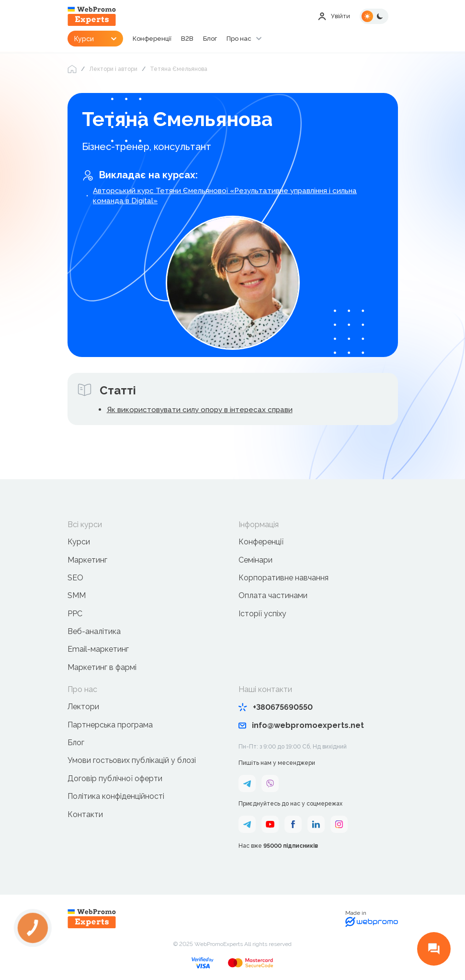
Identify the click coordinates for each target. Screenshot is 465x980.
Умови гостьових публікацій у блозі (132, 762)
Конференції (167, 39)
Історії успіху (262, 615)
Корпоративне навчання (284, 579)
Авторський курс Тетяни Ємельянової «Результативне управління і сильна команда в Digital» (231, 196)
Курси (79, 543)
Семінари (255, 561)
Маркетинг (87, 561)
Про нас (258, 39)
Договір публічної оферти (115, 779)
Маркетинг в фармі (102, 668)
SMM (77, 597)
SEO (75, 579)
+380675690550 (276, 709)
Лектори (83, 708)
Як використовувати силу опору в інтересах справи (204, 410)
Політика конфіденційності (116, 798)
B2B (204, 39)
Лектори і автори (113, 69)
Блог (227, 39)
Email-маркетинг (98, 651)
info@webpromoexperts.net (301, 727)
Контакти (85, 815)
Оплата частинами (273, 597)
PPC (75, 615)
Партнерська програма (110, 726)
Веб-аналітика (94, 633)
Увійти (333, 16)
